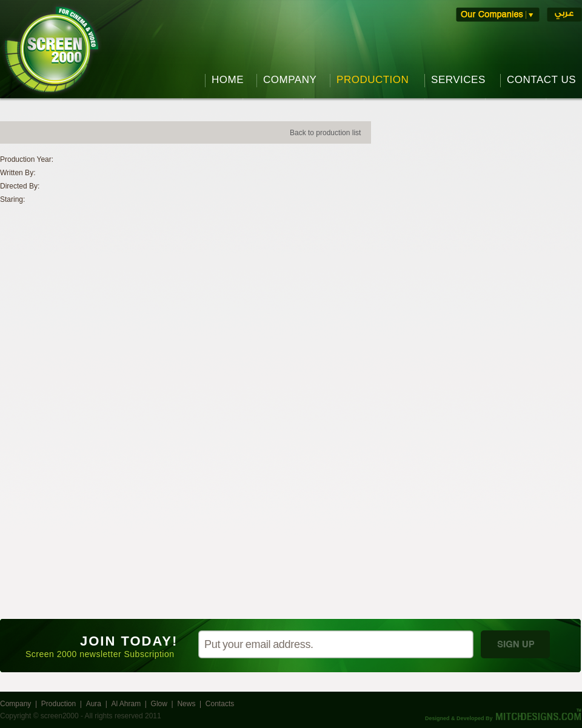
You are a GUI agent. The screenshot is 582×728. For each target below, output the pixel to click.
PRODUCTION (373, 80)
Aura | (99, 704)
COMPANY (290, 80)
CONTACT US (541, 80)
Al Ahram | (131, 704)
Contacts (221, 704)
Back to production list (325, 133)
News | (191, 704)
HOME (228, 80)
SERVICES (458, 80)
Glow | (164, 704)
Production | (64, 704)
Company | (21, 704)
